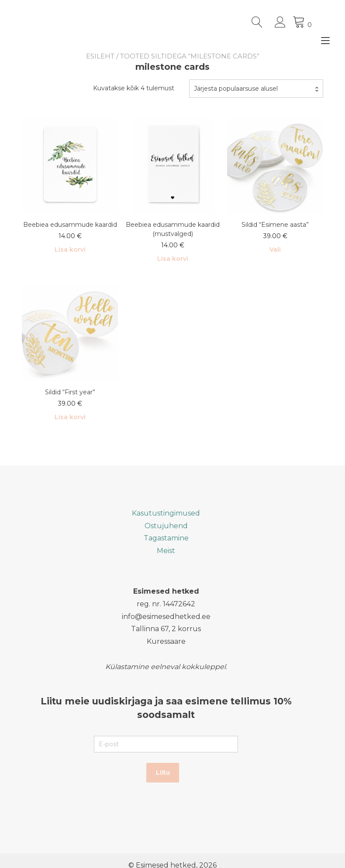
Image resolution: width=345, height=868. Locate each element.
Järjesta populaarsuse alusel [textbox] (236, 89)
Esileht (100, 56)
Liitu (163, 772)
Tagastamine (166, 538)
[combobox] (256, 89)
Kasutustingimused (166, 513)
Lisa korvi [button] (70, 249)
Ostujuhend (166, 526)
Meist (166, 551)
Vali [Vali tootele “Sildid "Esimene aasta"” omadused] (275, 249)
